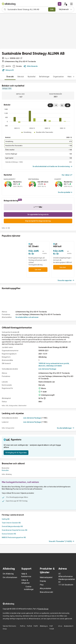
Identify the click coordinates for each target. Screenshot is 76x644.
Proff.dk (29, 626)
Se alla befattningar (66, 428)
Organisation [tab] (58, 77)
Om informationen (10, 577)
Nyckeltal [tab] (32, 77)
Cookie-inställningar (29, 588)
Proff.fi (36, 626)
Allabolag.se (44, 626)
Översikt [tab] (10, 77)
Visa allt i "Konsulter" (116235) (62, 541)
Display (43, 581)
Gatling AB (6, 519)
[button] (60, 4)
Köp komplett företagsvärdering (38, 221)
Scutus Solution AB (9, 534)
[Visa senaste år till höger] (56, 105)
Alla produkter (45, 588)
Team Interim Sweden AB (11, 523)
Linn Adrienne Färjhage (47, 369)
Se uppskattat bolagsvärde (38, 214)
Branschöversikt (46, 592)
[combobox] (27, 9)
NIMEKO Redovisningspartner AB (14, 537)
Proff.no (23, 626)
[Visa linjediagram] (62, 105)
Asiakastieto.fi (69, 626)
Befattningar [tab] (44, 77)
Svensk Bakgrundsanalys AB (12, 526)
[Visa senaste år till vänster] (50, 105)
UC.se (60, 626)
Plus (42, 585)
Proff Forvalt (52, 627)
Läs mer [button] (38, 270)
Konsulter (5, 470)
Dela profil (8, 70)
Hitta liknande (31, 66)
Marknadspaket (46, 577)
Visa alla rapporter (66, 280)
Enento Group (43, 609)
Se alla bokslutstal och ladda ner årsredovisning (52, 166)
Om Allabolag (8, 574)
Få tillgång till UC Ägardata (16, 453)
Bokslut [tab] (21, 77)
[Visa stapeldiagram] (68, 105)
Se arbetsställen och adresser (27, 317)
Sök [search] (52, 9)
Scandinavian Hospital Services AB (15, 530)
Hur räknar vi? (67, 175)
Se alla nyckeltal (65, 192)
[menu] (71, 4)
